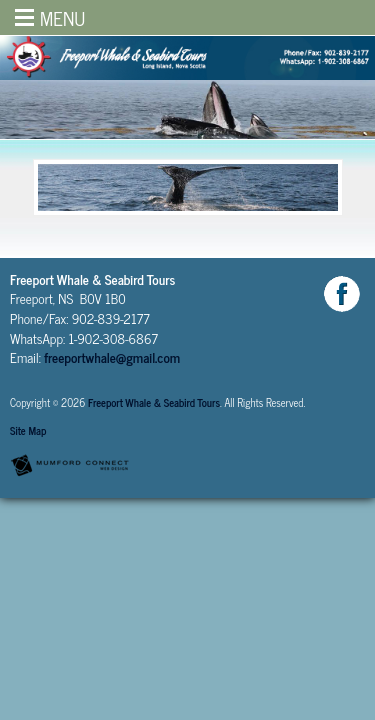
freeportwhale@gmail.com (112, 357)
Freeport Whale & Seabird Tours (154, 402)
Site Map (28, 430)
